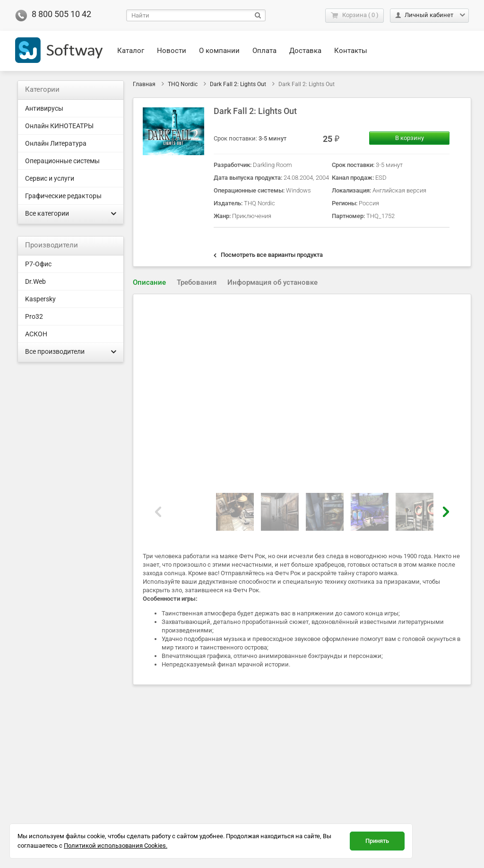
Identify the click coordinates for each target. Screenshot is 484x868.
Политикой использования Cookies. (116, 846)
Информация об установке (272, 282)
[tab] (149, 283)
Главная (144, 84)
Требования (197, 282)
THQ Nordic (183, 84)
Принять (377, 841)
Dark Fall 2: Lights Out (238, 84)
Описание (149, 282)
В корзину (410, 138)
